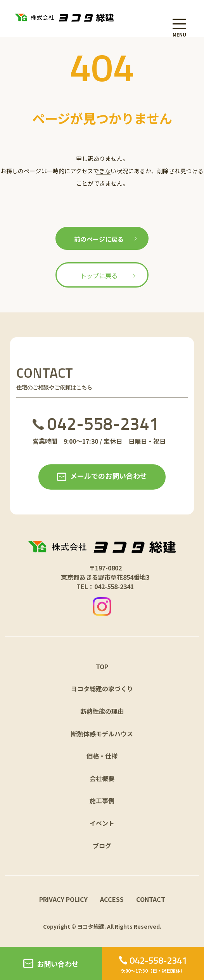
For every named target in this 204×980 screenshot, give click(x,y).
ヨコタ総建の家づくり (102, 689)
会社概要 (102, 778)
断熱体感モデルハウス (102, 734)
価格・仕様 (102, 756)
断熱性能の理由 (102, 711)
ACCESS (112, 899)
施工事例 (102, 800)
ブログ (102, 846)
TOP (102, 666)
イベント (102, 823)
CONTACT (151, 899)
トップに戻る (99, 276)
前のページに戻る (99, 239)
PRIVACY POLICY (63, 899)
